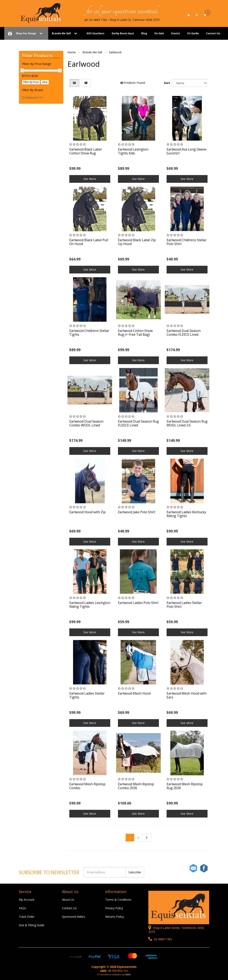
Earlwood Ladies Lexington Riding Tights (90, 605)
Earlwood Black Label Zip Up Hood (137, 242)
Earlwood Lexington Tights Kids (133, 151)
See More (90, 179)
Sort (167, 83)
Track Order (27, 917)
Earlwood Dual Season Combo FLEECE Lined (184, 333)
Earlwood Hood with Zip (87, 512)
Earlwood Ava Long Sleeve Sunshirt (186, 151)
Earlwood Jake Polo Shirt (137, 512)
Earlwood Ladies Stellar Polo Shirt (184, 605)
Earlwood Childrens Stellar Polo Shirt (187, 242)
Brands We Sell (61, 33)
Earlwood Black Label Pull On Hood (89, 242)
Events (176, 33)
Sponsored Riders (74, 917)
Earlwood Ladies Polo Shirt (138, 603)
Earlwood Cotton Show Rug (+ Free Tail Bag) (135, 333)
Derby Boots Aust (123, 33)
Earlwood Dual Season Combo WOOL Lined (86, 423)
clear (45, 82)
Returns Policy (115, 917)
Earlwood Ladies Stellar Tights (87, 695)
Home (72, 52)
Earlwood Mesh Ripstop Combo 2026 (136, 786)
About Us (68, 900)
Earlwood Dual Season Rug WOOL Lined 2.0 (187, 423)
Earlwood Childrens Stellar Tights (89, 333)
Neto (128, 974)
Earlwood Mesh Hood (134, 693)
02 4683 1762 (160, 939)
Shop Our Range (26, 33)
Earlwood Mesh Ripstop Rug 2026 (185, 786)
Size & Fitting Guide (32, 925)
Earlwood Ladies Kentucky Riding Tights (186, 514)
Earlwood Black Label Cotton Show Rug (85, 151)
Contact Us (213, 33)
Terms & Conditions (118, 900)
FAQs (22, 908)
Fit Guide (193, 33)
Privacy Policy (114, 908)
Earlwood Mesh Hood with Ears (187, 695)
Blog (144, 33)
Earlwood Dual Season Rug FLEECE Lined (138, 423)
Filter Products (37, 55)
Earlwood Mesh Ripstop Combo (87, 786)
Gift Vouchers (95, 33)
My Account (27, 900)
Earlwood (34, 97)
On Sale (159, 33)
